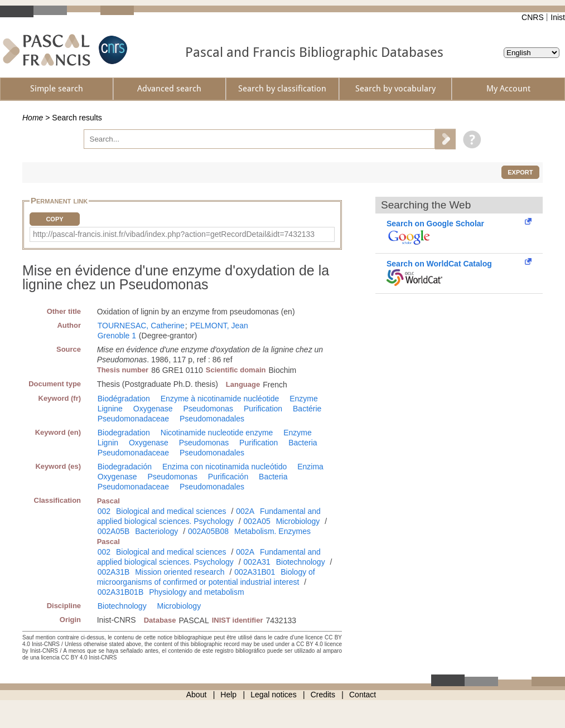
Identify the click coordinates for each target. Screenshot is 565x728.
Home (33, 118)
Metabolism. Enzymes (272, 531)
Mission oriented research (180, 572)
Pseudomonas (208, 409)
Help (228, 695)
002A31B (114, 572)
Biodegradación (125, 467)
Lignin (108, 443)
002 (104, 511)
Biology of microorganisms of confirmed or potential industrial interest (206, 577)
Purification (263, 409)
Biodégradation (124, 399)
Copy (54, 219)
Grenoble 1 (117, 336)
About (197, 695)
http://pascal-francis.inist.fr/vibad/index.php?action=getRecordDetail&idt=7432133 (174, 234)
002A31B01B (121, 592)
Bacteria (303, 443)
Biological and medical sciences (171, 511)
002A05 (257, 521)
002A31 (257, 562)
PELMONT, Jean (219, 326)
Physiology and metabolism (196, 592)
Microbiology (298, 521)
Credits (323, 695)
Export (520, 172)
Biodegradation (124, 433)
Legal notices (274, 695)
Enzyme (304, 399)
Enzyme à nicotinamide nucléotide (220, 399)
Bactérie (307, 409)
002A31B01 (255, 572)
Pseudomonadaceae (133, 419)
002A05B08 (208, 531)
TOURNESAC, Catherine (141, 326)
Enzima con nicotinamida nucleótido (224, 467)
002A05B (114, 531)
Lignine (110, 409)
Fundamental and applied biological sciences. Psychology (209, 516)
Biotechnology (301, 562)
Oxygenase (153, 409)
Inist (558, 17)
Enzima (310, 467)
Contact (363, 695)
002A (245, 511)
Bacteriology (156, 531)
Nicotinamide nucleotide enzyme (217, 433)
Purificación (228, 477)
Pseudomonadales (212, 419)
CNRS (533, 17)
